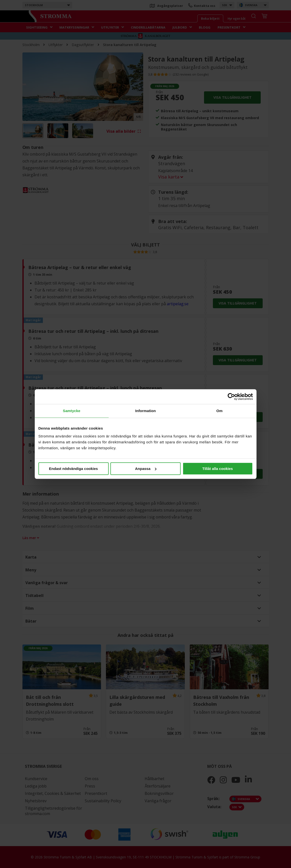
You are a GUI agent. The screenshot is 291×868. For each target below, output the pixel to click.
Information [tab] (146, 411)
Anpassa (146, 469)
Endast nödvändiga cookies (73, 469)
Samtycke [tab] (72, 411)
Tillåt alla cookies (218, 469)
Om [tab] (219, 411)
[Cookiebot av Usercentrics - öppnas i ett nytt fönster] (231, 397)
